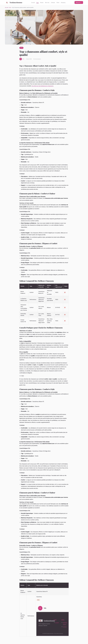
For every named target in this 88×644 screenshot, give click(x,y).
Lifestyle (53, 2)
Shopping (63, 2)
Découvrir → (79, 2)
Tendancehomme (14, 2)
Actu (38, 2)
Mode (58, 2)
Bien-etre (47, 2)
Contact (65, 627)
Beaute (42, 2)
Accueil (33, 2)
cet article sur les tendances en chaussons (42, 86)
